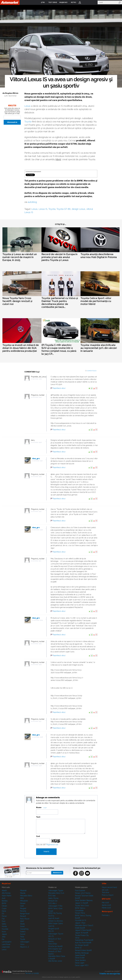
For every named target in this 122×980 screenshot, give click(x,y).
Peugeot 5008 (54, 929)
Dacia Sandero (80, 960)
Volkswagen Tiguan (56, 890)
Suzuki (23, 934)
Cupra (4, 908)
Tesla (22, 937)
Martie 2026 (106, 908)
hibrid (58, 159)
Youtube (87, 873)
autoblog (32, 202)
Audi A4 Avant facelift (83, 943)
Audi (4, 898)
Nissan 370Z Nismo (83, 893)
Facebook (76, 873)
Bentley (5, 901)
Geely (4, 924)
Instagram (81, 873)
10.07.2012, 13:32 (38, 461)
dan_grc (36, 458)
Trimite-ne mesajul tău (110, 974)
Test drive (105, 892)
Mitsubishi (24, 901)
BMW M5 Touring (55, 913)
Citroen (4, 906)
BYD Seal (52, 896)
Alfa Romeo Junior (55, 961)
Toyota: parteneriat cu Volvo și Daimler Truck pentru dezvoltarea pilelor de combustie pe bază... (60, 303)
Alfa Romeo (6, 893)
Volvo (22, 944)
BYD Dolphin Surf (55, 949)
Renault (23, 916)
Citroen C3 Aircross (56, 921)
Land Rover (6, 944)
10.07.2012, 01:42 (37, 397)
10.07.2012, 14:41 (37, 511)
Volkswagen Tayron (56, 934)
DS (3, 914)
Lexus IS (43, 209)
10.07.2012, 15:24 (38, 620)
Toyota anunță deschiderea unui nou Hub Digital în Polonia (99, 256)
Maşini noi (6, 884)
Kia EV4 (51, 916)
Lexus (27, 106)
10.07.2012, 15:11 (37, 561)
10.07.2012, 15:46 (37, 766)
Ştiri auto (105, 890)
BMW (4, 903)
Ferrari (4, 916)
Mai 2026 (105, 903)
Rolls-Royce (25, 919)
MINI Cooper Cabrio (56, 923)
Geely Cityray (53, 898)
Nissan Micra (80, 913)
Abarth (4, 890)
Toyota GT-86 (64, 209)
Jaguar (4, 934)
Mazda (23, 893)
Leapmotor (6, 947)
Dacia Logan (80, 963)
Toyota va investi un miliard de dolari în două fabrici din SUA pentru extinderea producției (21, 348)
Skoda (22, 924)
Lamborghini (7, 942)
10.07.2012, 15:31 (37, 721)
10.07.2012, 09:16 (37, 442)
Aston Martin (7, 896)
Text (38, 817)
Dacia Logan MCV (82, 965)
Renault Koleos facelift (83, 950)
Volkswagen (25, 942)
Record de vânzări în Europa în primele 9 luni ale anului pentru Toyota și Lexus (59, 257)
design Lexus (78, 209)
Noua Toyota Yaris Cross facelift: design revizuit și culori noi (17, 301)
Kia (3, 939)
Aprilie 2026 (106, 905)
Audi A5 (51, 926)
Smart (22, 926)
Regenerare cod (52, 845)
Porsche (23, 911)
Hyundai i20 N (81, 920)
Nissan (23, 903)
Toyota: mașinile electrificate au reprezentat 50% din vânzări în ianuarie (99, 348)
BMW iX (78, 948)
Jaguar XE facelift (82, 933)
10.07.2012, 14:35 (37, 477)
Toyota (28, 122)
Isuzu (4, 932)
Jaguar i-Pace (80, 923)
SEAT (22, 921)
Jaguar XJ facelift (81, 903)
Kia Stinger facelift (82, 945)
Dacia (4, 911)
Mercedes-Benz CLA (56, 893)
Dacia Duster (80, 958)
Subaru (23, 932)
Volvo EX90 (53, 944)
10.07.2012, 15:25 (37, 644)
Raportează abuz (59, 388)
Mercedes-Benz (26, 896)
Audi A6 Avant (54, 918)
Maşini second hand (109, 887)
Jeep (4, 937)
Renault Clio (53, 901)
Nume (39, 807)
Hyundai (5, 929)
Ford (4, 921)
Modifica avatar (29, 800)
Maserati (23, 890)
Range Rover (25, 914)
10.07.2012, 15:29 (37, 665)
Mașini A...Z (25, 947)
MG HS (51, 931)
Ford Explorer (80, 890)
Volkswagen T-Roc (55, 906)
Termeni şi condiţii (32, 973)
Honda (4, 926)
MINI (22, 898)
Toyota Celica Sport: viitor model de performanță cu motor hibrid (96, 301)
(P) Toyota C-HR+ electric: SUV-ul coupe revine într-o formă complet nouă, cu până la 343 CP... (59, 349)
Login (80, 2)
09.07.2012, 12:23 (37, 379)
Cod (38, 836)
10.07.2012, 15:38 (38, 737)
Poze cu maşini (108, 895)
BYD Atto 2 (52, 903)
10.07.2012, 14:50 (38, 530)
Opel (22, 906)
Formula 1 (106, 915)
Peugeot (23, 908)
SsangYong (24, 929)
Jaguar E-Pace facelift (83, 930)
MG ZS (51, 936)
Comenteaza (92, 371)
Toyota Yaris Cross (82, 906)
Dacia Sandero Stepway (84, 900)
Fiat (3, 919)
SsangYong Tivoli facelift (84, 940)
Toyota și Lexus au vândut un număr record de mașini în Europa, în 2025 (20, 257)
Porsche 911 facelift (55, 946)
